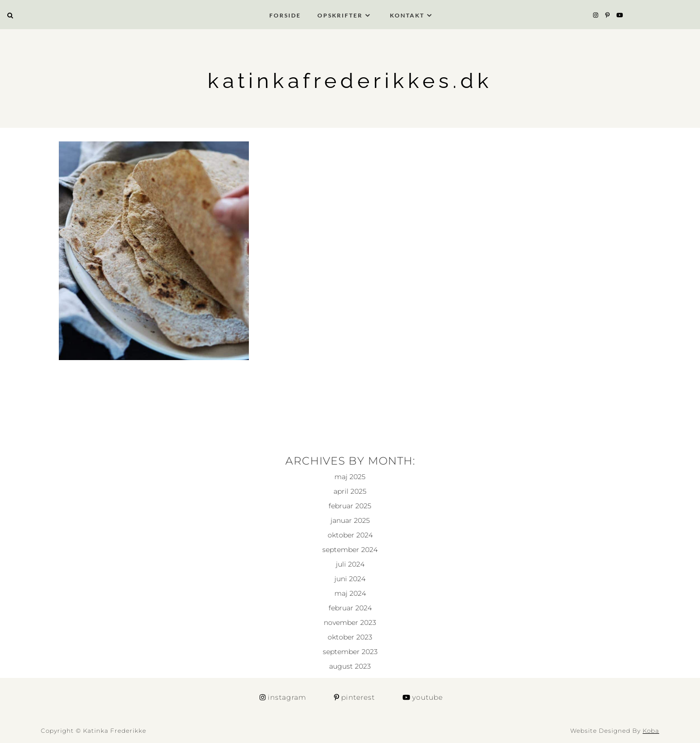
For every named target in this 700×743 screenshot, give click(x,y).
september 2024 (350, 550)
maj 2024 (350, 593)
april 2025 (350, 491)
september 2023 (350, 652)
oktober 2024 (350, 535)
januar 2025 (350, 520)
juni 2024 (350, 579)
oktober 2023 (350, 637)
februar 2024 (350, 608)
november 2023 (350, 622)
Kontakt (407, 15)
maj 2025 (350, 477)
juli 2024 (350, 564)
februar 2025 (350, 506)
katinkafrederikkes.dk (350, 81)
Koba (651, 731)
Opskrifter (340, 15)
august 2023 (350, 666)
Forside (285, 15)
